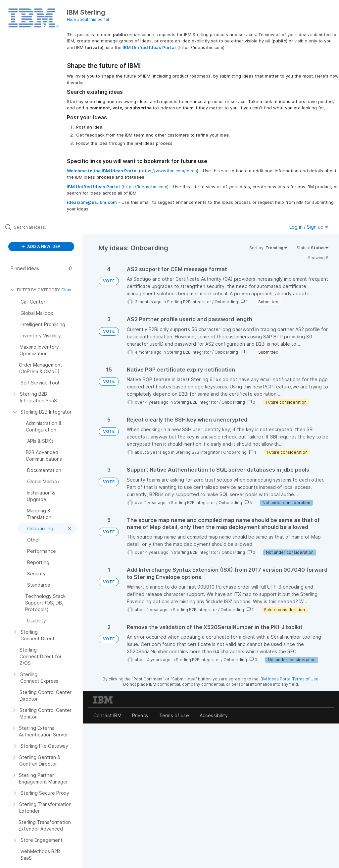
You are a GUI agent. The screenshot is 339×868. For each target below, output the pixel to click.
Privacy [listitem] (140, 715)
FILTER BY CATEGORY (35, 290)
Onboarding (226, 302)
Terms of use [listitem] (174, 715)
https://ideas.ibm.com (145, 187)
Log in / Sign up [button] (309, 227)
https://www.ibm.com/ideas (169, 171)
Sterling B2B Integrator (189, 302)
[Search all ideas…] (45, 227)
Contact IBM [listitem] (107, 715)
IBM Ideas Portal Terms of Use (289, 679)
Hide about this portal (88, 19)
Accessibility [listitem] (214, 715)
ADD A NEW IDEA (41, 246)
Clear (67, 290)
